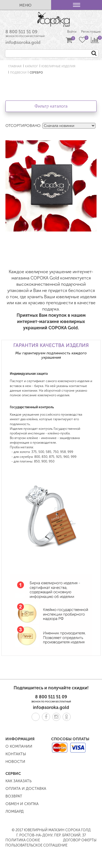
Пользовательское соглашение (36, 845)
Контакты (16, 754)
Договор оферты (80, 840)
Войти (72, 32)
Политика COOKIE (23, 840)
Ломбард (15, 811)
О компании (19, 746)
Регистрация (91, 32)
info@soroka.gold (23, 42)
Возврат (14, 796)
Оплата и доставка (26, 789)
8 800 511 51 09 (21, 32)
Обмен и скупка (22, 804)
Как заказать (18, 781)
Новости (15, 762)
